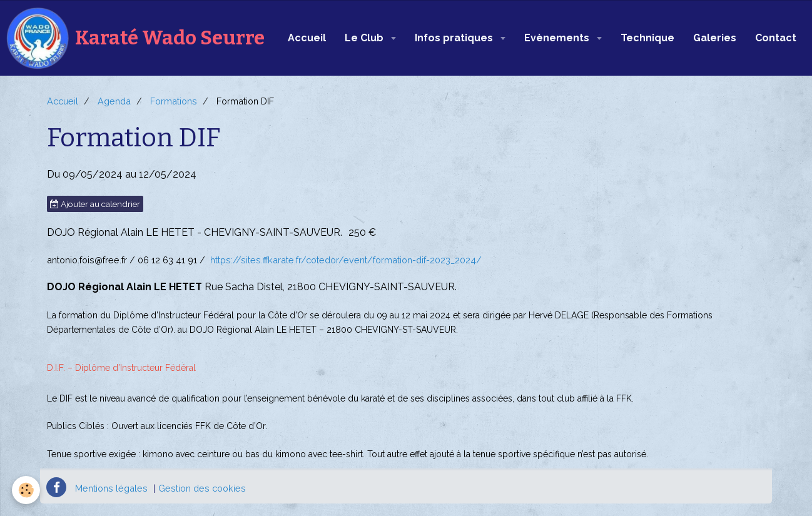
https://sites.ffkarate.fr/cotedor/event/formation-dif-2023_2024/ (346, 260)
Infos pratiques (455, 38)
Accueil (307, 38)
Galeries (715, 38)
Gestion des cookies (202, 488)
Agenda (114, 101)
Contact (776, 38)
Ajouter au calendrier (95, 204)
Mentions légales (111, 488)
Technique (647, 38)
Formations (174, 101)
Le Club (365, 38)
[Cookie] (27, 490)
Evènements (558, 38)
